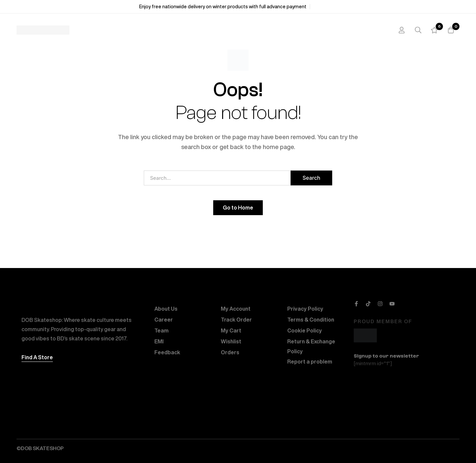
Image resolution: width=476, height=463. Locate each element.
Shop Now (325, 7)
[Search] (418, 30)
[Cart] (451, 30)
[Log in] (401, 30)
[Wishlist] (434, 30)
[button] (37, 357)
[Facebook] (356, 304)
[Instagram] (380, 304)
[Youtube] (392, 304)
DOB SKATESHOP (42, 448)
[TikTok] (368, 304)
